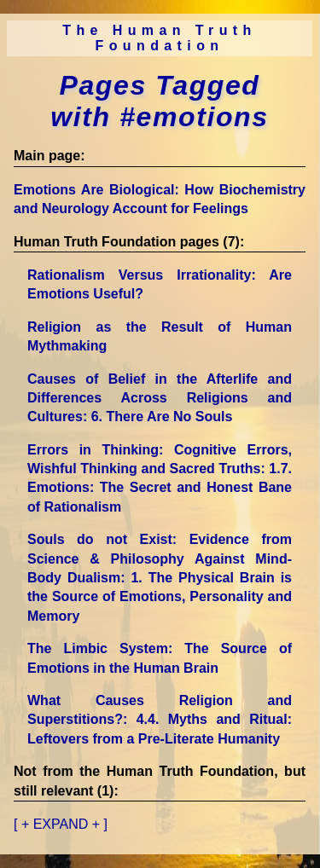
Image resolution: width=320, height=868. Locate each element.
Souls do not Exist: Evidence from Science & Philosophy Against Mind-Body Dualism (160, 578)
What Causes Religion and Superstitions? (160, 720)
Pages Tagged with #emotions (159, 101)
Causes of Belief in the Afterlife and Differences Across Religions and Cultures (160, 398)
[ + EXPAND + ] (61, 824)
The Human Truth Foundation (160, 38)
